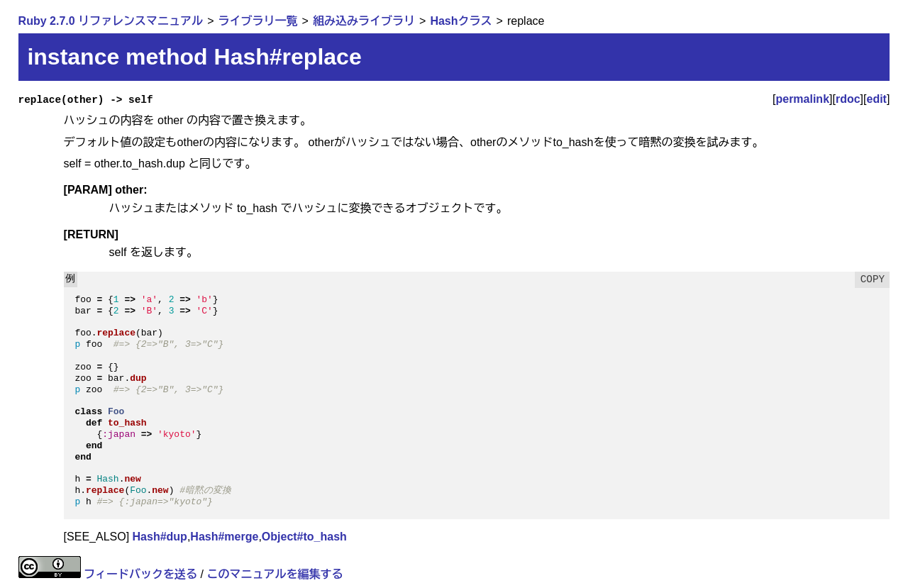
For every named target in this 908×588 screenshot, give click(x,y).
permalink (802, 99)
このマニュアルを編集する (275, 574)
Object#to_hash (304, 537)
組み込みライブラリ (364, 21)
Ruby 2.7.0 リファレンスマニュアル (111, 21)
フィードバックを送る (140, 574)
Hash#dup (160, 537)
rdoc (848, 99)
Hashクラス (461, 21)
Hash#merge (224, 537)
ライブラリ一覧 (258, 21)
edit (877, 99)
